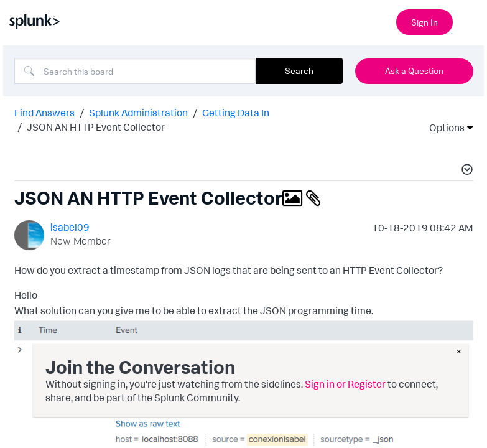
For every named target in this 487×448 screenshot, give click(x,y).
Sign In (424, 22)
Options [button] (443, 128)
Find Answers (44, 113)
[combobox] (135, 71)
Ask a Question (414, 71)
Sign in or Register (345, 384)
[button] (465, 171)
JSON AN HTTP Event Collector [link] (96, 127)
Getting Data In (236, 113)
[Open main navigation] (470, 21)
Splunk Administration (138, 113)
